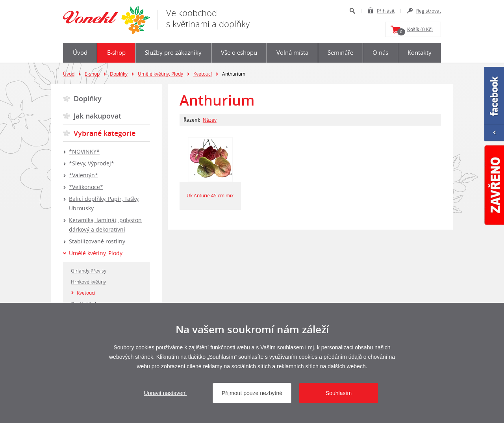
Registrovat (429, 11)
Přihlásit (386, 11)
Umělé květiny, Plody (160, 74)
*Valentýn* (83, 175)
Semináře (340, 52)
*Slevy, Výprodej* (92, 163)
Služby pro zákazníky (173, 52)
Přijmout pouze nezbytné (252, 393)
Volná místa (292, 52)
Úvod (80, 52)
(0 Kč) (415, 31)
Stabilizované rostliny (97, 241)
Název (210, 120)
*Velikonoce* (86, 187)
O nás (380, 52)
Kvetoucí (203, 74)
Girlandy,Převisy (89, 271)
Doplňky (119, 74)
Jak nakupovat (97, 116)
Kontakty (420, 52)
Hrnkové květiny (88, 282)
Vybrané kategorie (105, 133)
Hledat (352, 11)
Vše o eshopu (239, 52)
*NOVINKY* (84, 151)
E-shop (116, 52)
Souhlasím (339, 393)
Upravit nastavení (166, 393)
